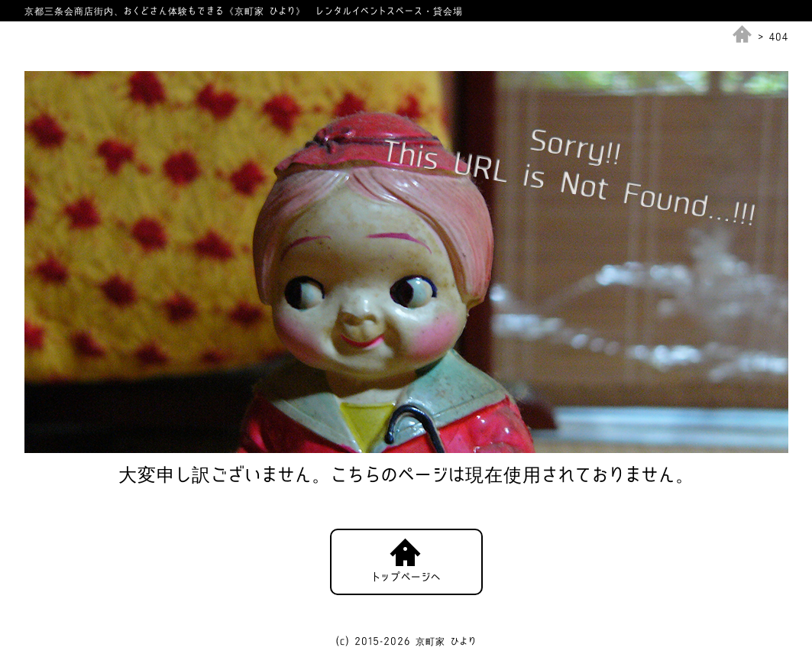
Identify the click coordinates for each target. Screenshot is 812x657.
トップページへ (406, 577)
